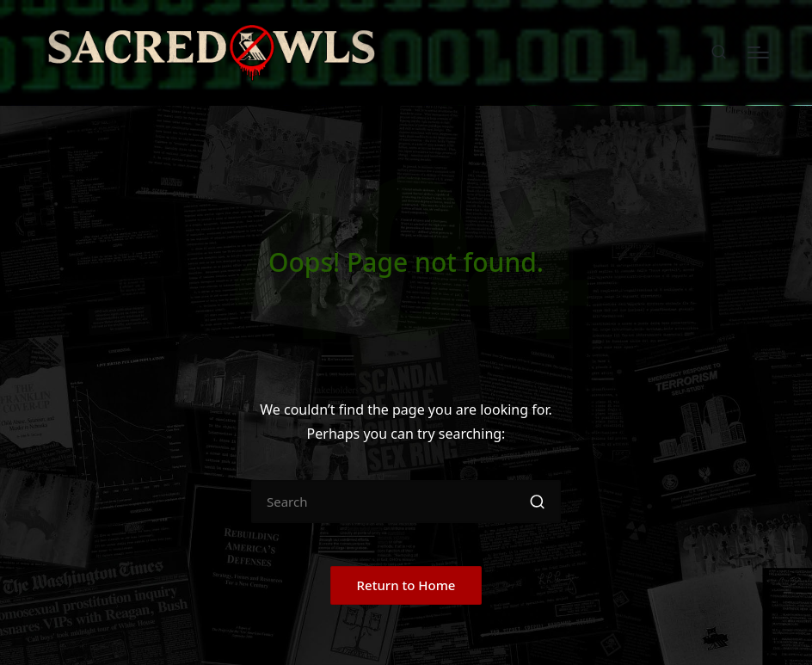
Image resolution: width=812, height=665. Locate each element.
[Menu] (758, 52)
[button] (537, 502)
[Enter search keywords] (406, 502)
